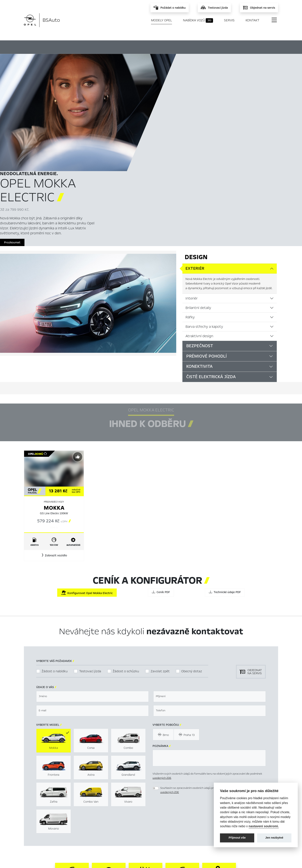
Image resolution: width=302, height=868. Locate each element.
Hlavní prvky (96, 47)
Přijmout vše (237, 838)
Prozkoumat (188, 130)
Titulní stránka (105, 816)
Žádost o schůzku (126, 563)
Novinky (101, 835)
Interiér (192, 190)
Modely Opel (161, 20)
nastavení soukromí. (264, 826)
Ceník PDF (161, 484)
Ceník (199, 47)
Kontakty (102, 841)
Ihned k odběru (133, 47)
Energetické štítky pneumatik (190, 829)
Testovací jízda (90, 563)
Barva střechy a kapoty (204, 218)
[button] (54, 447)
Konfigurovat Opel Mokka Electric (87, 484)
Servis (229, 20)
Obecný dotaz (192, 563)
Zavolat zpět (160, 563)
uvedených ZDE (162, 670)
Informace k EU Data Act (186, 835)
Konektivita (199, 258)
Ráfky (190, 209)
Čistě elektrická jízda (211, 268)
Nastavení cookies (182, 816)
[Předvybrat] (78, 348)
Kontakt (253, 20)
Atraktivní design (199, 227)
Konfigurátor (171, 47)
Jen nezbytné (274, 838)
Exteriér (195, 160)
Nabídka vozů (198, 20)
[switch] (156, 680)
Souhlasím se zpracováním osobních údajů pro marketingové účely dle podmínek (208, 682)
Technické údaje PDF (225, 484)
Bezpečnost (200, 237)
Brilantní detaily (198, 199)
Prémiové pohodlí (206, 248)
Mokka (54, 399)
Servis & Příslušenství (109, 829)
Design (196, 149)
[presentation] (182, 708)
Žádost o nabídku (55, 563)
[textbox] (92, 588)
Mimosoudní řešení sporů (186, 823)
